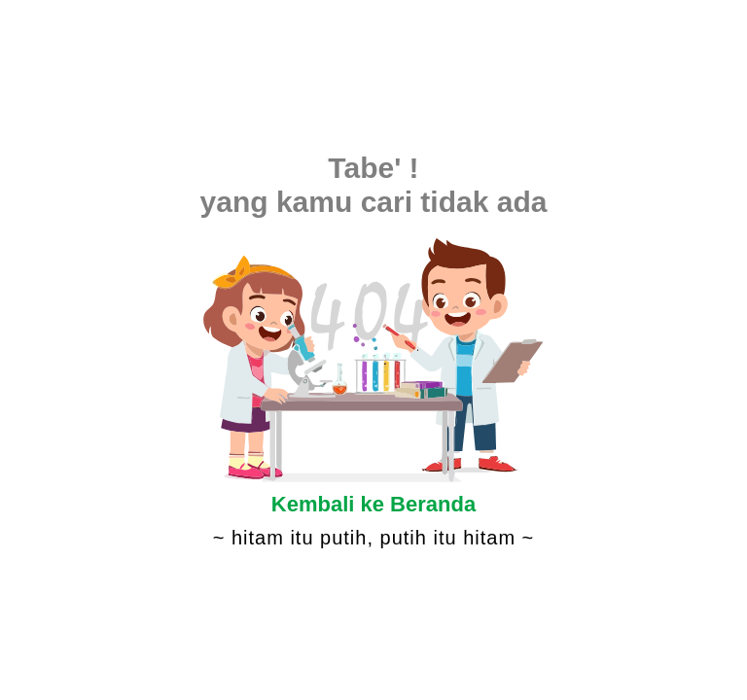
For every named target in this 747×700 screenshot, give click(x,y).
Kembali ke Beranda (373, 504)
